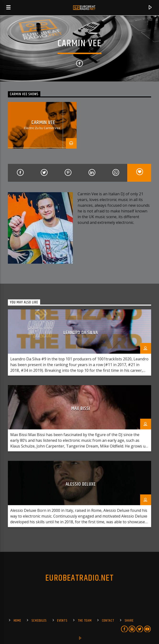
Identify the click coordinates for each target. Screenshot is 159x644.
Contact (108, 621)
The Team (85, 621)
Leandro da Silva (81, 333)
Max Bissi (81, 408)
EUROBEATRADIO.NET (79, 578)
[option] (42, 125)
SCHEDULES (39, 621)
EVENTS (62, 621)
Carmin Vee (43, 123)
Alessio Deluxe (81, 484)
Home (17, 621)
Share (129, 621)
